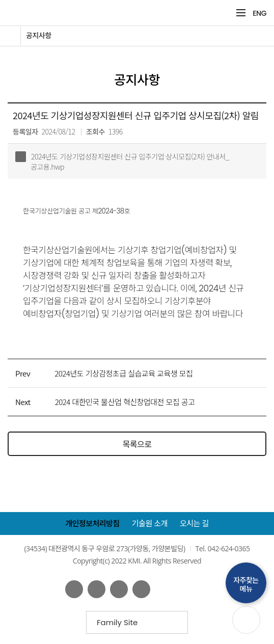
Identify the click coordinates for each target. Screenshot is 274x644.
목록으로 (137, 444)
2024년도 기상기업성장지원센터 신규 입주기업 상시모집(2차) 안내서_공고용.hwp (122, 161)
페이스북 (74, 589)
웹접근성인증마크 (187, 589)
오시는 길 (194, 524)
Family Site (120, 625)
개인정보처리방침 (92, 524)
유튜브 (97, 589)
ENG (259, 13)
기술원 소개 (150, 524)
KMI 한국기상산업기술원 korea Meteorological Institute (105, 13)
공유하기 (257, 60)
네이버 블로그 (119, 589)
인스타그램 (141, 589)
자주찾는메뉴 (246, 585)
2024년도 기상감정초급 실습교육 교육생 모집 (124, 373)
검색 (224, 13)
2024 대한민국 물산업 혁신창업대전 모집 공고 (125, 402)
